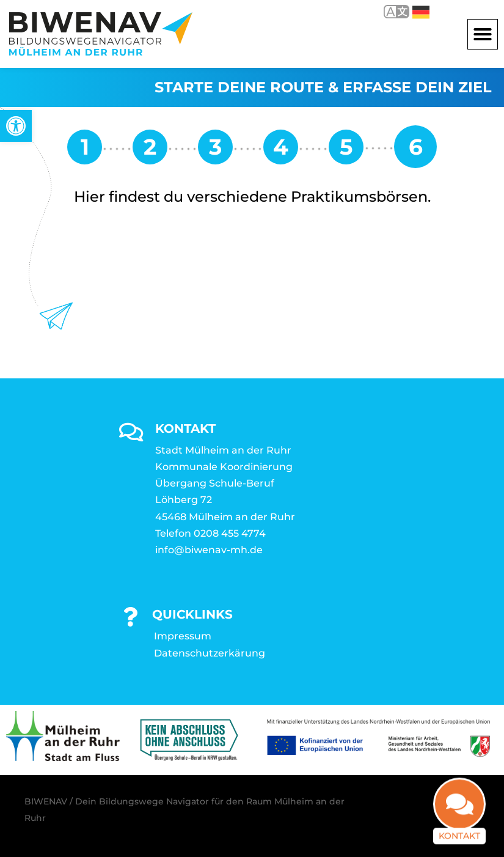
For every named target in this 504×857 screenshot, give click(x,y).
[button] (483, 34)
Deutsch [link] (421, 12)
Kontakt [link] (459, 822)
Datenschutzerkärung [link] (210, 653)
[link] (16, 126)
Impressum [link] (183, 636)
